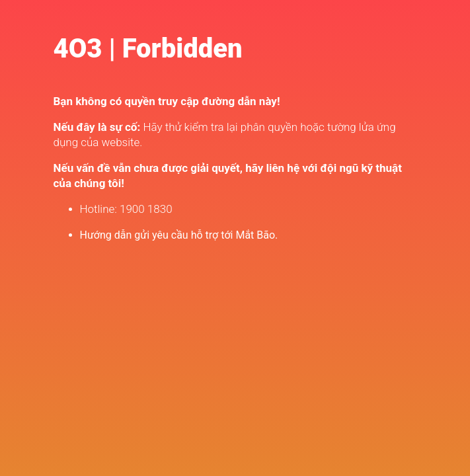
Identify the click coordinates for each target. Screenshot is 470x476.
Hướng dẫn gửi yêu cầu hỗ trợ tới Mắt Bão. (179, 235)
